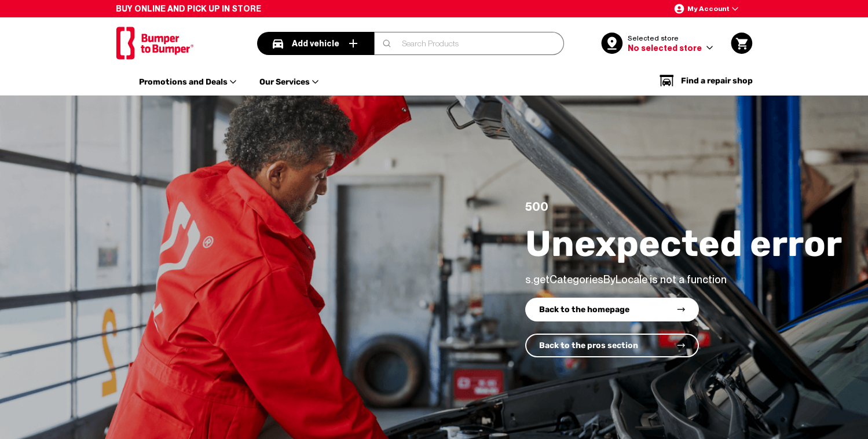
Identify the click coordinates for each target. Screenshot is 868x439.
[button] (706, 9)
